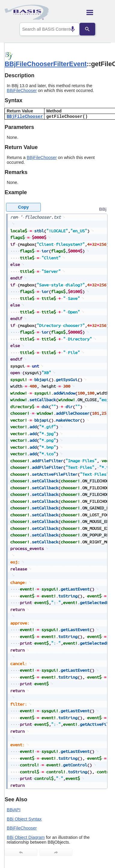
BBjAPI (14, 810)
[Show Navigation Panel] (99, 12)
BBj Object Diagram (26, 837)
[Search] (92, 29)
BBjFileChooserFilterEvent (45, 64)
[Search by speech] (68, 29)
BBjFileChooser (22, 90)
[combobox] (50, 29)
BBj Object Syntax (24, 819)
